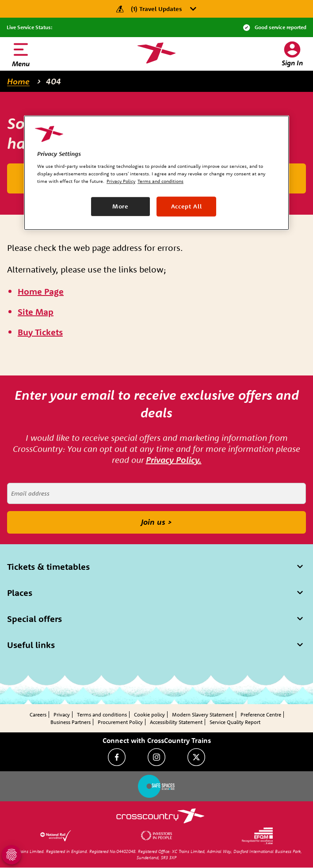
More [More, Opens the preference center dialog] (120, 206)
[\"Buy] (40, 332)
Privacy (62, 714)
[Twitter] (196, 757)
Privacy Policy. (174, 460)
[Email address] (156, 493)
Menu (21, 64)
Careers (38, 714)
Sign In (292, 63)
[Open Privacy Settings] (11, 855)
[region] (156, 173)
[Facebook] (117, 757)
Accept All (187, 206)
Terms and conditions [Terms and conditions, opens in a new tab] (160, 182)
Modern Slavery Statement (203, 714)
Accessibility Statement (176, 722)
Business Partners (71, 722)
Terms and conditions (102, 714)
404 (53, 81)
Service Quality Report (235, 722)
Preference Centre (261, 714)
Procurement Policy (120, 722)
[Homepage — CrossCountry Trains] (156, 53)
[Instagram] (156, 757)
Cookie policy (149, 714)
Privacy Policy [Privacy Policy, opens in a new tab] (121, 182)
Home (18, 81)
